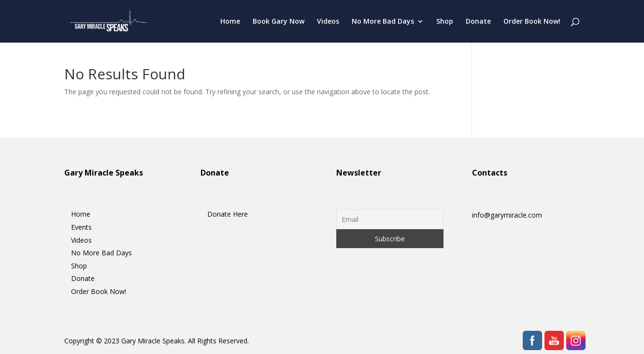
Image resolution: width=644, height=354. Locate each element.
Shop (445, 22)
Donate (478, 22)
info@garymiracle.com (507, 215)
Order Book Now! (532, 22)
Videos (328, 22)
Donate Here (228, 214)
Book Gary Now (279, 22)
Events (81, 227)
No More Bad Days (383, 22)
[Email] (390, 219)
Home (230, 22)
